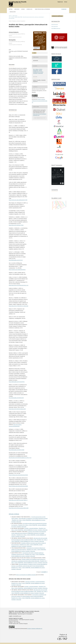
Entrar (66, 2)
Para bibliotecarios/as (56, 28)
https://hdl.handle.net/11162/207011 (17, 382)
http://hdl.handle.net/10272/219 (16, 260)
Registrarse (60, 2)
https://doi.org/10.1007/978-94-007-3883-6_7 (18, 500)
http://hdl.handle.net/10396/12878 (16, 398)
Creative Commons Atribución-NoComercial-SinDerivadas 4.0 (40, 101)
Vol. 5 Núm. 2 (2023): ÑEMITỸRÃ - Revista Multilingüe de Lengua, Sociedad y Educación (26, 18)
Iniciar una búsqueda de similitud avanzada (26, 575)
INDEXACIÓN (13, 12)
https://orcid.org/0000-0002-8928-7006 (15, 45)
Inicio (10, 16)
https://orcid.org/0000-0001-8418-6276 (15, 37)
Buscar (64, 9)
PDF (35, 53)
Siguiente (44, 572)
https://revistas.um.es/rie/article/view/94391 (18, 475)
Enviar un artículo (57, 16)
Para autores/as (55, 27)
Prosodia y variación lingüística (31, 528)
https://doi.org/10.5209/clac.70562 (16, 225)
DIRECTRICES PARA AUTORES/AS (42, 9)
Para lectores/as (55, 25)
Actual (11, 9)
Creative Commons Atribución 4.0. (35, 629)
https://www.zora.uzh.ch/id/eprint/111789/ (18, 200)
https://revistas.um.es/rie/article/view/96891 (18, 486)
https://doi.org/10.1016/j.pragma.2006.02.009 (19, 508)
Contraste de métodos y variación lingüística (35, 582)
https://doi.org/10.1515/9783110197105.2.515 (19, 285)
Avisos (23, 9)
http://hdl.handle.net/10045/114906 (17, 450)
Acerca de (29, 9)
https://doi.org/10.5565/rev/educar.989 (17, 409)
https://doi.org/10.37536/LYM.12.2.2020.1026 (19, 306)
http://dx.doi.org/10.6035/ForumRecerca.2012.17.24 (20, 458)
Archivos (17, 9)
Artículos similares (14, 514)
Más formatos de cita (39, 118)
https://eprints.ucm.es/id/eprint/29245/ (17, 270)
